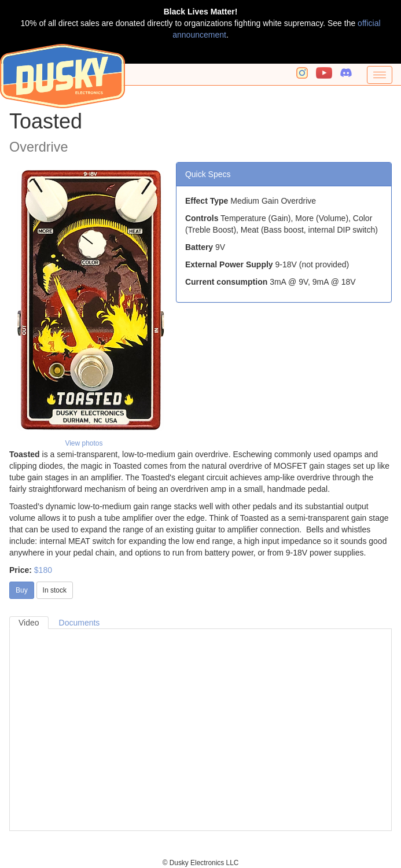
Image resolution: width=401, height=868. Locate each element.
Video (29, 623)
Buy (22, 590)
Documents (80, 623)
